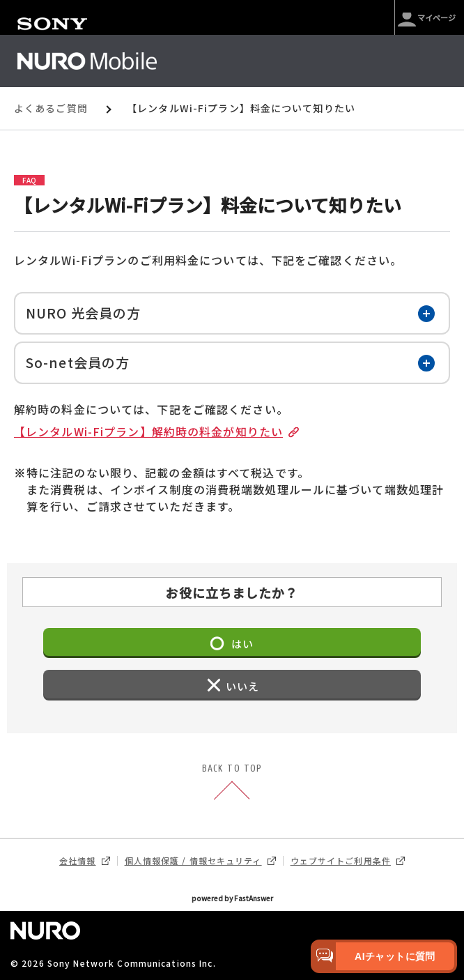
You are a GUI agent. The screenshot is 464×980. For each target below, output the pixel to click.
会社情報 (84, 861)
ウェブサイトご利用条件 (348, 861)
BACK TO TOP (232, 783)
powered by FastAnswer (232, 898)
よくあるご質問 (51, 108)
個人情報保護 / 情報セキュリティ (200, 861)
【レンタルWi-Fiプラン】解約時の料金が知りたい (154, 432)
